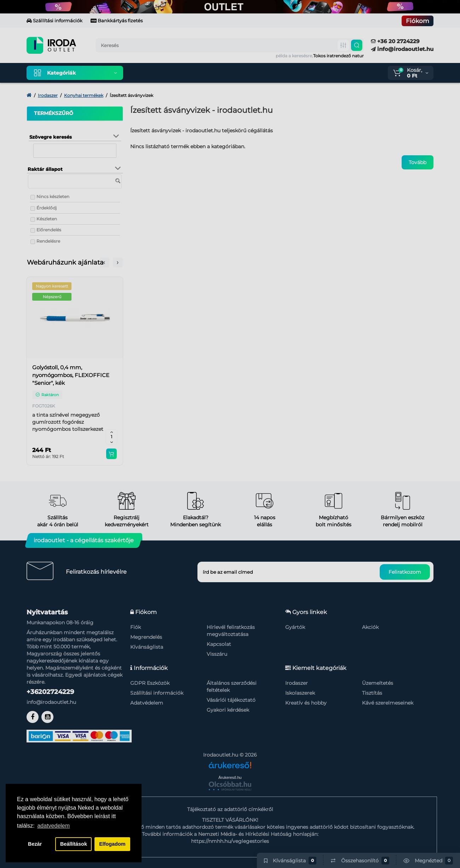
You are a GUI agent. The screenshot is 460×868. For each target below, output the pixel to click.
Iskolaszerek (300, 693)
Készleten (47, 219)
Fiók (136, 627)
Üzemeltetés (378, 683)
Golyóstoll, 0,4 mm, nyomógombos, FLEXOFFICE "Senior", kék (71, 375)
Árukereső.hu (230, 777)
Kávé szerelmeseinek (388, 703)
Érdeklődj (47, 208)
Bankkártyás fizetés (117, 21)
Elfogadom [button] (112, 844)
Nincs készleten (53, 196)
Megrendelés (146, 637)
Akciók (370, 627)
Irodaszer (297, 683)
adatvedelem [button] (53, 826)
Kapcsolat (219, 644)
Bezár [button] (35, 844)
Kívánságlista (147, 647)
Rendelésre (48, 241)
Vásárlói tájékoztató (231, 700)
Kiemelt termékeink (162, 73)
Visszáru (217, 654)
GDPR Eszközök (150, 683)
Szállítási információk (54, 21)
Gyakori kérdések (228, 710)
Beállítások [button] (74, 844)
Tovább (418, 162)
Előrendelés (49, 230)
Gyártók (295, 627)
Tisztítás (372, 693)
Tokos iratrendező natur (338, 56)
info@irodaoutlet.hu (402, 49)
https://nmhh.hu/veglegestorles (230, 841)
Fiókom (418, 21)
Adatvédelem (147, 703)
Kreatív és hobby (306, 703)
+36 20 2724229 (395, 41)
